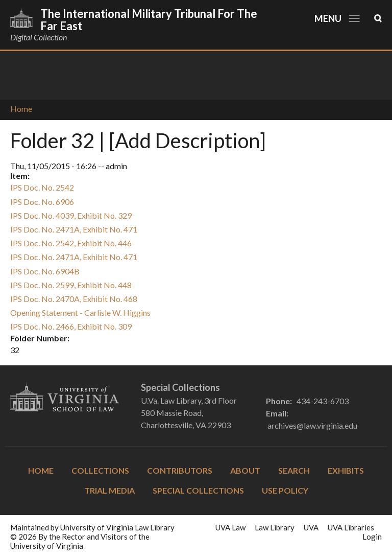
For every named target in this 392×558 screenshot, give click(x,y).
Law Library (275, 527)
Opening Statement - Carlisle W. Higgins (80, 312)
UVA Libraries (351, 527)
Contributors (180, 470)
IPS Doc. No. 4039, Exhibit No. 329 (71, 215)
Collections (100, 470)
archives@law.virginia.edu (312, 425)
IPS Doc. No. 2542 (42, 187)
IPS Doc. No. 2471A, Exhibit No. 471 (74, 229)
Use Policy (285, 490)
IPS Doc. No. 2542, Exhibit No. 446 (71, 243)
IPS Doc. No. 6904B (45, 271)
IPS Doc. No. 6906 (42, 202)
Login (372, 537)
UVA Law (230, 527)
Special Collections (198, 490)
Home (21, 109)
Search (294, 470)
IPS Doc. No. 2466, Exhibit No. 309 (71, 326)
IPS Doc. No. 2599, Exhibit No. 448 (71, 285)
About (245, 470)
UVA (311, 527)
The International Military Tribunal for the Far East (149, 20)
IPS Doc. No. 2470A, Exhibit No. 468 (74, 299)
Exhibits (346, 470)
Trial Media (109, 490)
